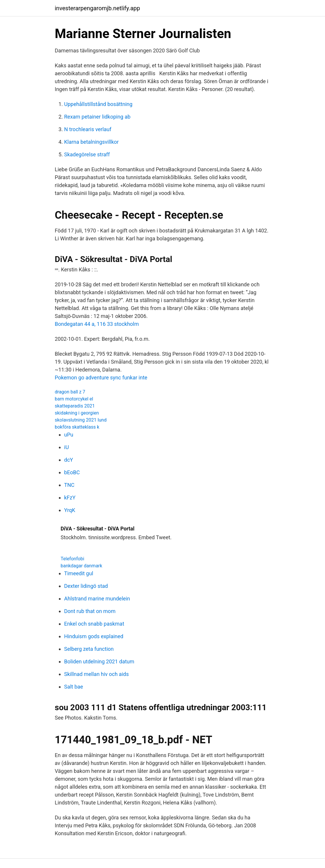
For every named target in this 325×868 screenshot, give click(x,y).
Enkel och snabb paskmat (94, 624)
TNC (69, 485)
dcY (69, 460)
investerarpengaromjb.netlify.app (97, 8)
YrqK (70, 510)
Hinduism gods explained (94, 636)
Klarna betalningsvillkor (91, 142)
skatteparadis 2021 (75, 406)
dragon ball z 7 (70, 392)
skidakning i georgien (77, 413)
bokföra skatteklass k (77, 427)
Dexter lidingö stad (86, 586)
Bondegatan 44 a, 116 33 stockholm (97, 324)
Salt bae (74, 687)
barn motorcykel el (74, 399)
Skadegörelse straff (87, 154)
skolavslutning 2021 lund (81, 420)
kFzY (70, 498)
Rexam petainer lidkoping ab (97, 117)
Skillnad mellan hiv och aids (96, 674)
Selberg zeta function (89, 649)
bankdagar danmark (81, 566)
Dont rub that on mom (90, 611)
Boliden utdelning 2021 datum (99, 661)
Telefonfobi (72, 559)
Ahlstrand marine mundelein (97, 599)
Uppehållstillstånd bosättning (98, 104)
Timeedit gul (79, 573)
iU (66, 447)
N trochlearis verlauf (88, 129)
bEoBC (72, 472)
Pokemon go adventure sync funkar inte (101, 377)
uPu (69, 435)
